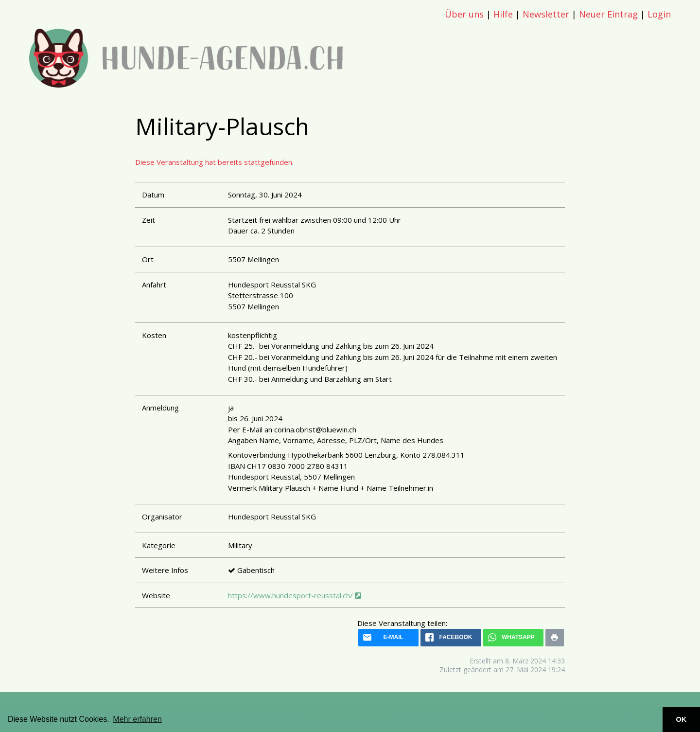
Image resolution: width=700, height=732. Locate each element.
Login (659, 14)
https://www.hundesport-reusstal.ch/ (295, 595)
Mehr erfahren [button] (137, 719)
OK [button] (682, 719)
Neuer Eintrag (608, 14)
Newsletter (546, 14)
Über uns (464, 14)
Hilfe (503, 14)
